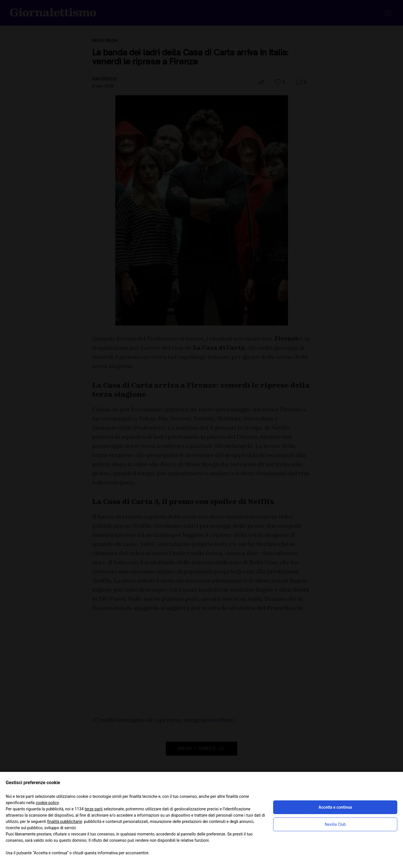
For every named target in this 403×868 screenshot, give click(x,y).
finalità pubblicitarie (65, 822)
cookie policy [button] (47, 803)
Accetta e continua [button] (335, 807)
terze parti (93, 809)
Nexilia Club (335, 824)
